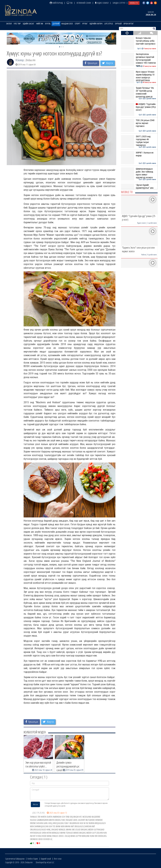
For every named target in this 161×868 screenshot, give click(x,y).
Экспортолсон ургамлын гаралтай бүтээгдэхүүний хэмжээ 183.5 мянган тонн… (138, 60)
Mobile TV (134, 3)
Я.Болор (20, 60)
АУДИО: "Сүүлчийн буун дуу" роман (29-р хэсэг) (138, 107)
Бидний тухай (46, 859)
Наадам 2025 (67, 24)
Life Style (109, 24)
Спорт (78, 24)
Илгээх (35, 804)
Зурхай (118, 24)
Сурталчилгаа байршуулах (15, 859)
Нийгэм (40, 24)
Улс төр (17, 24)
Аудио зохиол (102, 3)
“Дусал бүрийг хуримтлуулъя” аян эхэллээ (138, 188)
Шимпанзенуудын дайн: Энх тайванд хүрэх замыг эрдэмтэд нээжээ (138, 173)
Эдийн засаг (28, 24)
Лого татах (58, 859)
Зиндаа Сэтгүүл (119, 3)
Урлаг (85, 24)
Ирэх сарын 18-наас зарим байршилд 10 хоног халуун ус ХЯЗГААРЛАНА (138, 76)
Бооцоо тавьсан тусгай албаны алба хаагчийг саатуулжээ (138, 41)
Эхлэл (9, 24)
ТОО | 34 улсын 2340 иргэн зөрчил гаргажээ (138, 123)
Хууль (48, 24)
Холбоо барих (33, 859)
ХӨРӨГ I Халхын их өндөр (138, 154)
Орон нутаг (129, 24)
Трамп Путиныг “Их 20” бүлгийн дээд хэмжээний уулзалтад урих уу (138, 92)
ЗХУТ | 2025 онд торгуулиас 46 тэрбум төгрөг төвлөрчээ (138, 141)
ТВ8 (70, 3)
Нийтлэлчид (56, 3)
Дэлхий (56, 24)
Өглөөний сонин (84, 3)
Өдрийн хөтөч (96, 24)
